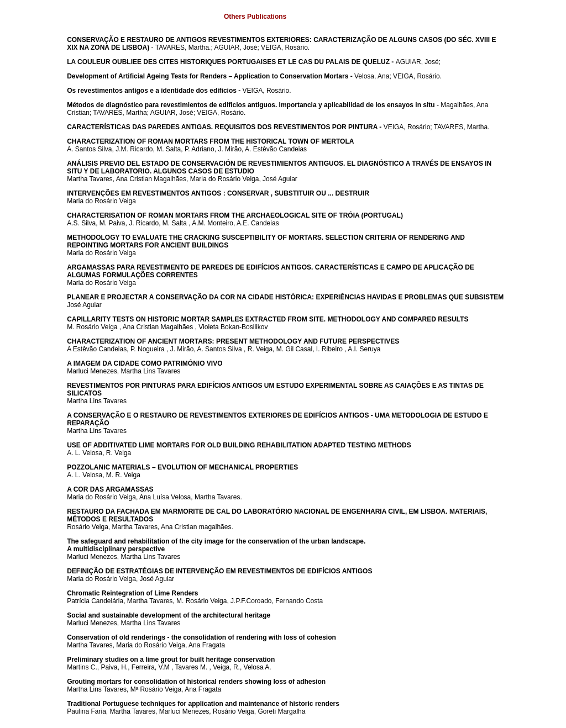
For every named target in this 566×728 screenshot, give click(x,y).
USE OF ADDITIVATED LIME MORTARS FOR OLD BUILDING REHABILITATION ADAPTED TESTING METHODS (239, 445)
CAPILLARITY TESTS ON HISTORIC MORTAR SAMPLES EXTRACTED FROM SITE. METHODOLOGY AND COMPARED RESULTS (268, 319)
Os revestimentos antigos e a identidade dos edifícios (152, 91)
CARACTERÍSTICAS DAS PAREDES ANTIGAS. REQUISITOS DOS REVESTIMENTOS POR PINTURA (222, 127)
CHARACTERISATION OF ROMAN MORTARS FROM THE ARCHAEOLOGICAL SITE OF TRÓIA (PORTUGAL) (235, 215)
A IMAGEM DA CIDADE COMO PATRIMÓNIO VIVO (145, 363)
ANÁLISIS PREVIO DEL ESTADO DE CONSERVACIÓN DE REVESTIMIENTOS (188, 163)
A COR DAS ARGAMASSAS (110, 489)
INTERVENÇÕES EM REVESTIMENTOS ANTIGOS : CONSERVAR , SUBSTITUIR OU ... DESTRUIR (218, 193)
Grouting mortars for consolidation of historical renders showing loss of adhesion (196, 682)
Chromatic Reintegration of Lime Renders (132, 593)
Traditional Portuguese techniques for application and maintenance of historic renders (203, 704)
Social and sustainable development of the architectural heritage (169, 615)
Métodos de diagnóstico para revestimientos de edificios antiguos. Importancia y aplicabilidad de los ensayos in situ (251, 105)
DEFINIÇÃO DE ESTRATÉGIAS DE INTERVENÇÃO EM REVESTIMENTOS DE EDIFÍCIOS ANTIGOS (219, 571)
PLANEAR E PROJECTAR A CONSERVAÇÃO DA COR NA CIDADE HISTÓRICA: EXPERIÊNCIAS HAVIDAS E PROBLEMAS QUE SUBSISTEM (285, 297)
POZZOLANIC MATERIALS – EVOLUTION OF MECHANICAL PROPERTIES (182, 467)
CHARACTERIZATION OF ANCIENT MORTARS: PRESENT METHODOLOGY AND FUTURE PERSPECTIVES (233, 341)
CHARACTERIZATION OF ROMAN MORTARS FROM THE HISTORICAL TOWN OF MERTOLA (210, 141)
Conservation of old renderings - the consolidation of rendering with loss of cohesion (201, 637)
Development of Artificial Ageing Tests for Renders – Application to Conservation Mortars (208, 76)
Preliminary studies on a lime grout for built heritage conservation (171, 660)
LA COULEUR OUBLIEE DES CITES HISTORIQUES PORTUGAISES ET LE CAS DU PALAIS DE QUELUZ (228, 62)
